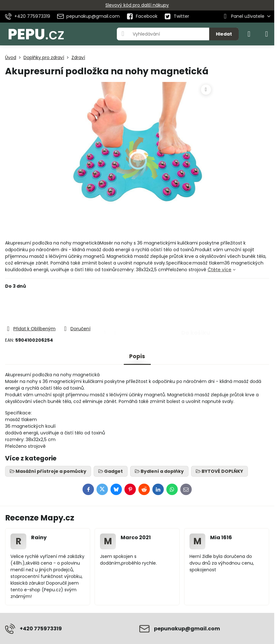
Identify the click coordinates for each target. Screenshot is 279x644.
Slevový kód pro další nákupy (137, 5)
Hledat (224, 34)
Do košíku (196, 307)
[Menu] (267, 34)
